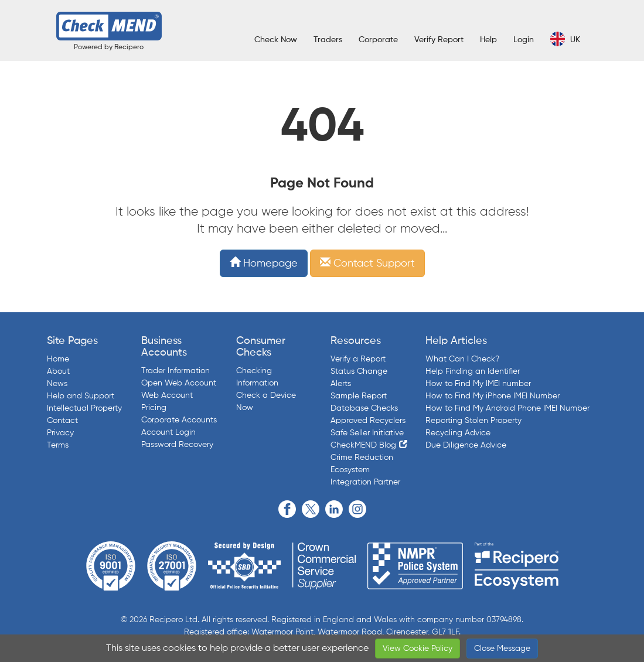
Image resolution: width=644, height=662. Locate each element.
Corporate (378, 40)
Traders (328, 40)
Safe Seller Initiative (367, 433)
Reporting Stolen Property (473, 421)
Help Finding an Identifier (473, 371)
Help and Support (81, 396)
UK (565, 39)
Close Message (502, 649)
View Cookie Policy (418, 649)
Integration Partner (365, 482)
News (57, 384)
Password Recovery (177, 445)
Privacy (60, 433)
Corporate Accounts (179, 420)
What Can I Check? (462, 359)
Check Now (276, 40)
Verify (439, 40)
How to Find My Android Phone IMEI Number (507, 408)
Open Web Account (179, 383)
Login (524, 40)
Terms (58, 445)
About (58, 371)
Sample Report (359, 396)
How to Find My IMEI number (478, 384)
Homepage (264, 264)
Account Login (168, 432)
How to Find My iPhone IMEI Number (493, 396)
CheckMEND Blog (363, 445)
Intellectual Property (84, 408)
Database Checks (364, 408)
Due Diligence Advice (466, 445)
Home (58, 359)
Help (488, 40)
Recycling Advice (458, 433)
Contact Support (367, 264)
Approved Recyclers (368, 421)
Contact (62, 421)
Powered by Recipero (109, 47)
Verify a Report (358, 359)
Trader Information (176, 371)
